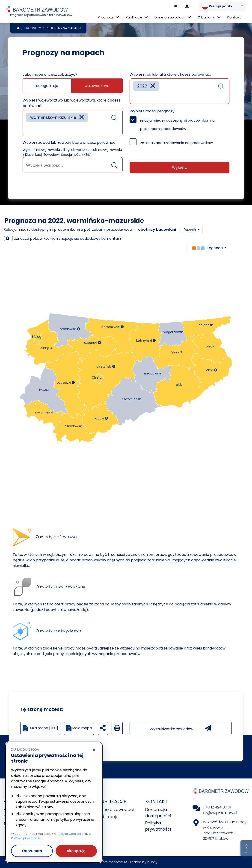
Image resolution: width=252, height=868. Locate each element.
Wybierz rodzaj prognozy (152, 111)
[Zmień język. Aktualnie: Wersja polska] (222, 6)
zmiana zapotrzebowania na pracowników (176, 143)
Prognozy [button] (108, 17)
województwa (97, 86)
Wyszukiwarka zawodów (181, 728)
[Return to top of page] (246, 848)
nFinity (152, 862)
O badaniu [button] (209, 17)
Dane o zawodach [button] (173, 17)
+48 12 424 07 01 (217, 807)
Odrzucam (32, 851)
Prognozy (33, 28)
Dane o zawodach (117, 810)
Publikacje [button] (137, 17)
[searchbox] (28, 128)
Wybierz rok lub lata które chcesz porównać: (170, 74)
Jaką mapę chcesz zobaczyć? (50, 74)
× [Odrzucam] (94, 750)
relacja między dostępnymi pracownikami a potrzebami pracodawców (177, 124)
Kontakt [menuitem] (234, 17)
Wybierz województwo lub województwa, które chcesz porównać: (71, 103)
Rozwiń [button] (190, 230)
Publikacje (108, 817)
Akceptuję (76, 851)
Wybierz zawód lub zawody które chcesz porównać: (69, 142)
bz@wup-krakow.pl (220, 813)
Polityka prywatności (26, 838)
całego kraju (47, 86)
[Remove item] (82, 117)
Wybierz (179, 167)
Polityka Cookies (69, 834)
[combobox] (73, 123)
